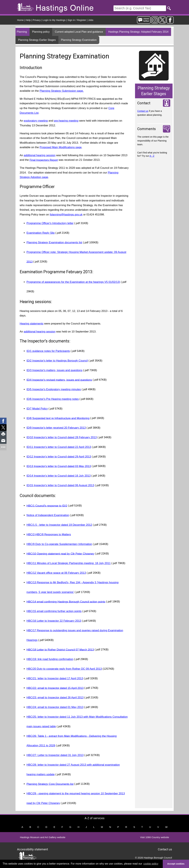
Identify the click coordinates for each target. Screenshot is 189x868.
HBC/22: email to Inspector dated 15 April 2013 (55, 688)
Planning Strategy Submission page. (62, 91)
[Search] (140, 8)
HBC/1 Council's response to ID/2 (47, 506)
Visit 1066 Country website (155, 837)
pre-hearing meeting (66, 121)
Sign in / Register (77, 20)
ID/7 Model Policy (37, 409)
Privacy (37, 20)
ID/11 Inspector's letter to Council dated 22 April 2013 (59, 447)
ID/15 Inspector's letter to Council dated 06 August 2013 (60, 485)
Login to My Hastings (54, 20)
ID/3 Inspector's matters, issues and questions (55, 370)
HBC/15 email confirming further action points (54, 611)
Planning (22, 32)
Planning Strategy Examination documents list (54, 242)
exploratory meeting (36, 121)
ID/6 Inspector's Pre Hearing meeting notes (53, 399)
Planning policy (41, 32)
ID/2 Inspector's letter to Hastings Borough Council (57, 361)
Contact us (143, 111)
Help (28, 20)
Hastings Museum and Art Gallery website (43, 837)
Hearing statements (32, 324)
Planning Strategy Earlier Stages (37, 40)
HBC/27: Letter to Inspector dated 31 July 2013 (55, 755)
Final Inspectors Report (44, 160)
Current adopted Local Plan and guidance (79, 32)
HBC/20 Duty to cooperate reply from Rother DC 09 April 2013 (64, 669)
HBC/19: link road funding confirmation (50, 659)
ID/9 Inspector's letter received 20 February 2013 (56, 428)
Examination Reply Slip (41, 233)
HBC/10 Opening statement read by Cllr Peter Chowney (60, 554)
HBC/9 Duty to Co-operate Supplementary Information (59, 544)
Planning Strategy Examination (79, 40)
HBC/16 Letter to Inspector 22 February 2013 (54, 621)
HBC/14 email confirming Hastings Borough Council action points (66, 602)
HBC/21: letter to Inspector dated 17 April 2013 (55, 678)
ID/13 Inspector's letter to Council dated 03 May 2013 (59, 466)
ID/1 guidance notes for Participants (48, 351)
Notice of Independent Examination (48, 515)
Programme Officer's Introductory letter (50, 223)
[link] (3, 421)
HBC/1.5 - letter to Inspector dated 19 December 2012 (59, 525)
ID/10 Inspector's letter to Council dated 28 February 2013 (62, 437)
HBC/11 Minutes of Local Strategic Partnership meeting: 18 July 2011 (69, 563)
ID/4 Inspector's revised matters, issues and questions (59, 380)
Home (20, 20)
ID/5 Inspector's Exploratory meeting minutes (54, 389)
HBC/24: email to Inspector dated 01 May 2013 (55, 707)
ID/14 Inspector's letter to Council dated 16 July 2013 (59, 476)
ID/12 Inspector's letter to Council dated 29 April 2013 (59, 457)
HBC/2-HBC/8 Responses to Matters (49, 534)
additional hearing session (40, 155)
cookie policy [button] (151, 864)
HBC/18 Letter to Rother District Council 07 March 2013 (60, 650)
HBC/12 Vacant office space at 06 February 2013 (56, 573)
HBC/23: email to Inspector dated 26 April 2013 (55, 698)
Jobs (91, 20)
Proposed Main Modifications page (61, 147)
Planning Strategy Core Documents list (50, 784)
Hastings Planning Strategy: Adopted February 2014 (138, 32)
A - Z (152, 156)
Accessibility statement (33, 849)
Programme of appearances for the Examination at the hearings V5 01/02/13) (73, 282)
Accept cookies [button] (176, 864)
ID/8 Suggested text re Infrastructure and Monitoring (58, 418)
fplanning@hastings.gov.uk (66, 215)
